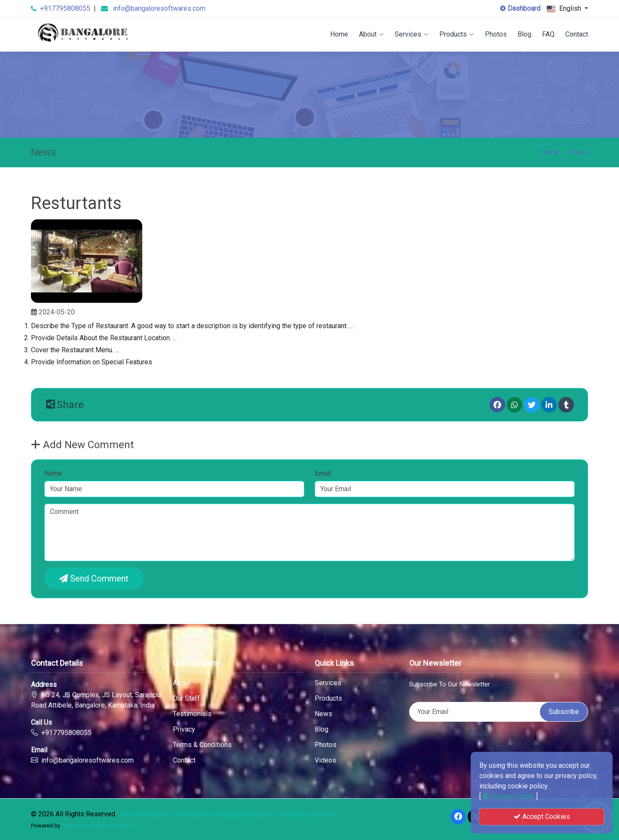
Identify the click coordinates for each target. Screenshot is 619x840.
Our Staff (186, 698)
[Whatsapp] (515, 405)
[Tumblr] (566, 405)
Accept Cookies (542, 817)
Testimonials (192, 714)
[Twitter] (532, 405)
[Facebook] (497, 405)
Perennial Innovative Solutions (98, 826)
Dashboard (520, 8)
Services (412, 34)
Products (457, 34)
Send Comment (94, 578)
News (579, 152)
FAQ (548, 34)
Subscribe (564, 712)
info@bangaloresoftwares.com (159, 8)
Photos (496, 34)
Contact (577, 34)
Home (339, 34)
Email (323, 473)
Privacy (184, 729)
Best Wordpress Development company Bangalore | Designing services (228, 814)
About (371, 34)
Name (53, 473)
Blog (524, 34)
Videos (325, 760)
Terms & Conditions (202, 745)
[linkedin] (549, 405)
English (565, 9)
